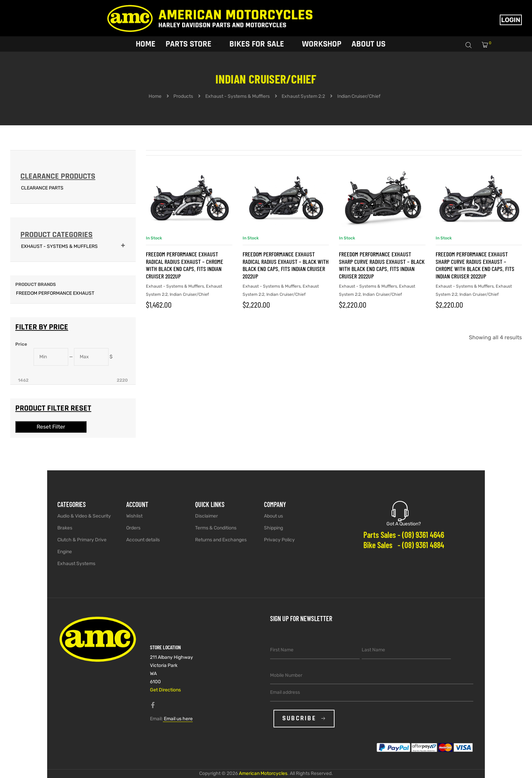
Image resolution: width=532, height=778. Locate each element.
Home (146, 43)
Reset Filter (51, 427)
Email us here (178, 719)
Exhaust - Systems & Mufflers (175, 286)
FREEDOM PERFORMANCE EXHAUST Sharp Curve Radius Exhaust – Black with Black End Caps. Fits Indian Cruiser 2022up (382, 265)
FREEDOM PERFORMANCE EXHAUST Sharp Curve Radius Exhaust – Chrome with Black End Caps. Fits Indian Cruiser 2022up (475, 265)
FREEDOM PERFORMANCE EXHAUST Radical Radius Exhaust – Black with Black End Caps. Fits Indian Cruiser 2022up (286, 265)
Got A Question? (404, 524)
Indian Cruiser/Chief (189, 294)
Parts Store (191, 43)
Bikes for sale (260, 43)
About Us (368, 43)
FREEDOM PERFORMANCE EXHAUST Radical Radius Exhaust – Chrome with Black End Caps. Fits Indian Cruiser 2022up (185, 265)
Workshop (322, 43)
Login (511, 20)
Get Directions (165, 690)
